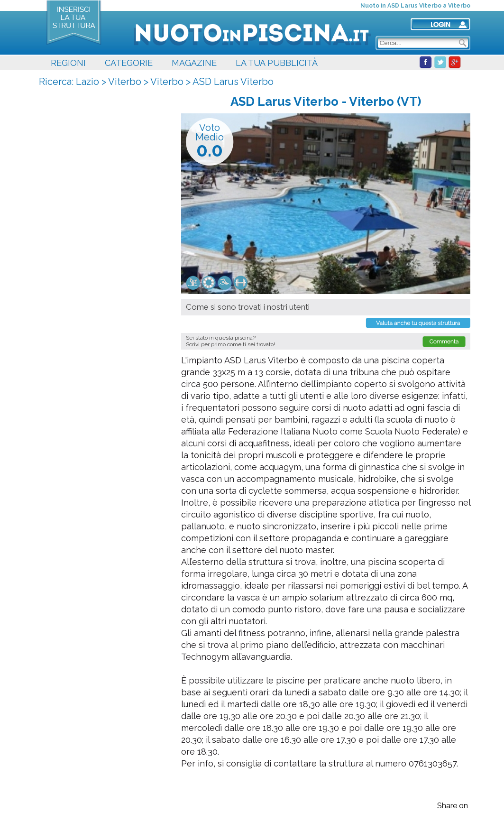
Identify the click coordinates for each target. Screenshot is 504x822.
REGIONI (68, 63)
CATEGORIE (129, 63)
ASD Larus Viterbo (233, 82)
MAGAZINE (194, 63)
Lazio (87, 82)
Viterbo (125, 82)
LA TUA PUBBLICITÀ (277, 63)
